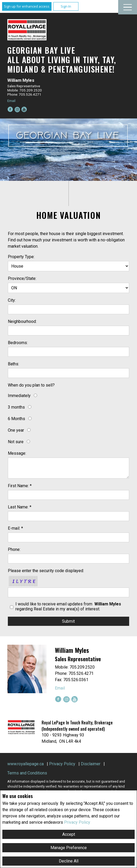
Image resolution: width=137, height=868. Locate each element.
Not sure (16, 442)
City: (12, 300)
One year (16, 430)
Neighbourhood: (22, 321)
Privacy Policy (77, 822)
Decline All (69, 861)
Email (11, 101)
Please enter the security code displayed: (46, 571)
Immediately (19, 396)
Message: (17, 453)
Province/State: (22, 278)
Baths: (13, 364)
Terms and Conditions (27, 773)
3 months (16, 407)
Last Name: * (20, 507)
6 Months (16, 419)
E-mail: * (15, 528)
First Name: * (20, 486)
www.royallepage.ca (25, 764)
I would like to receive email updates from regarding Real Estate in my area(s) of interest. (69, 606)
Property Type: (21, 257)
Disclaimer (91, 764)
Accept (69, 834)
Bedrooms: (18, 343)
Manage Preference (69, 848)
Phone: (14, 549)
